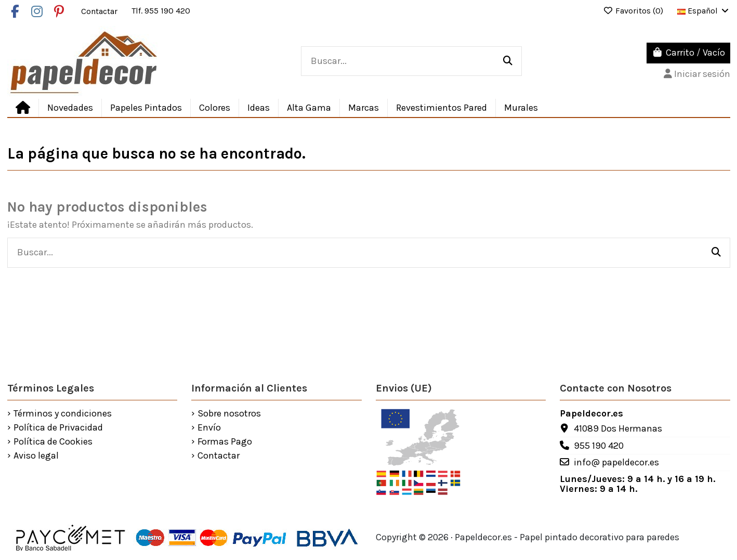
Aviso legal (36, 456)
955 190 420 (599, 446)
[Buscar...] (508, 61)
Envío (209, 428)
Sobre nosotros (229, 414)
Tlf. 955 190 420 (161, 11)
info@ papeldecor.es (616, 462)
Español (704, 11)
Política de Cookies (53, 442)
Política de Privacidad (58, 428)
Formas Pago (225, 442)
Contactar (100, 11)
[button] (258, 108)
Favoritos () (634, 11)
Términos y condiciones (63, 414)
